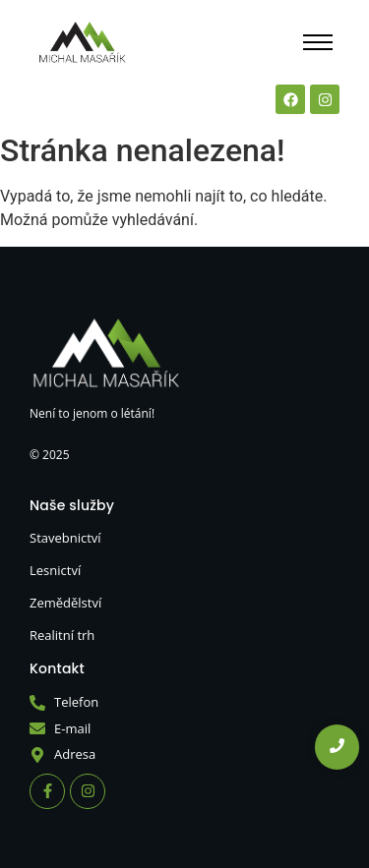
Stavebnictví (65, 538)
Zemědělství (65, 603)
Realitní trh (62, 635)
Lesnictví (55, 570)
